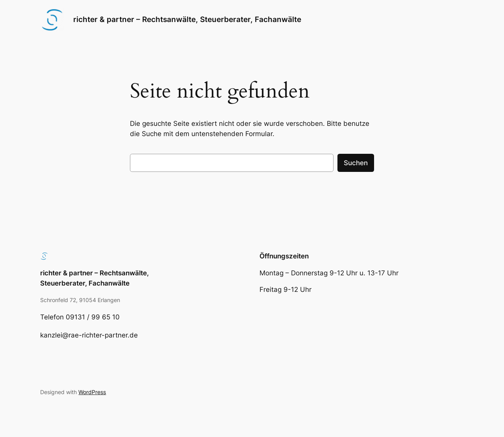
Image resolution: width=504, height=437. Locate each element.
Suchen (356, 163)
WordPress (92, 392)
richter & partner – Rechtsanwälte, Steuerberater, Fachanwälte (187, 19)
